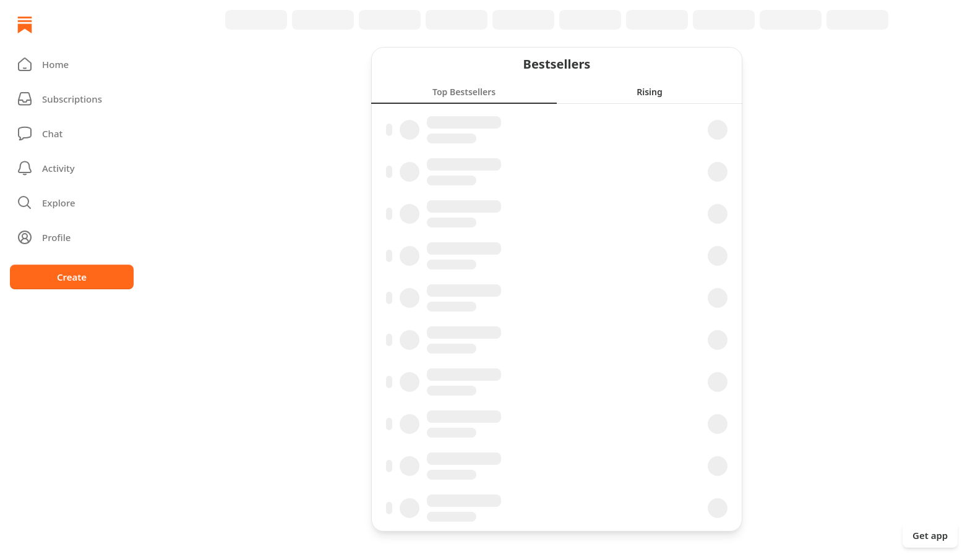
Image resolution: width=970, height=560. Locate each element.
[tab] (464, 91)
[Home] (25, 25)
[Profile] (72, 237)
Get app (930, 535)
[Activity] (72, 168)
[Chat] (72, 134)
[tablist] (557, 91)
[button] (72, 64)
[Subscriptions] (72, 99)
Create (72, 277)
